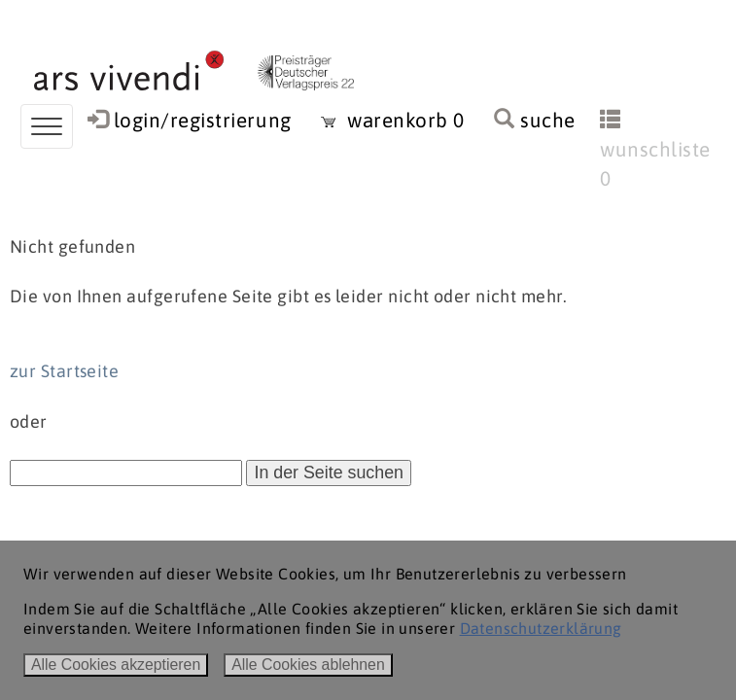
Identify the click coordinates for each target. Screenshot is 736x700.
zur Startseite (64, 371)
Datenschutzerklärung (541, 628)
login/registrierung (203, 120)
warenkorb (393, 120)
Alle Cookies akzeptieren (116, 665)
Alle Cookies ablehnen (308, 665)
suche (535, 120)
